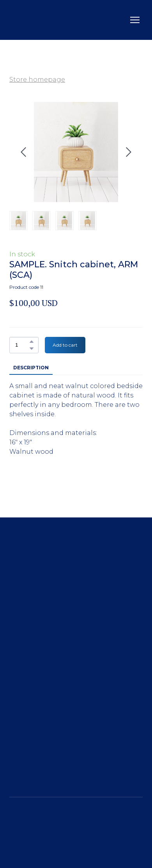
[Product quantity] (22, 345)
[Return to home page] (33, 20)
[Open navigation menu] (135, 20)
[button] (32, 342)
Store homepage (37, 80)
